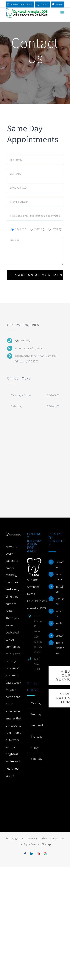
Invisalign (60, 589)
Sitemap (46, 844)
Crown (60, 636)
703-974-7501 (23, 341)
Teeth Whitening (60, 648)
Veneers (60, 614)
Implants (60, 626)
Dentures (60, 601)
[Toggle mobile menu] (62, 13)
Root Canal (59, 577)
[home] (14, 536)
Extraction (60, 564)
